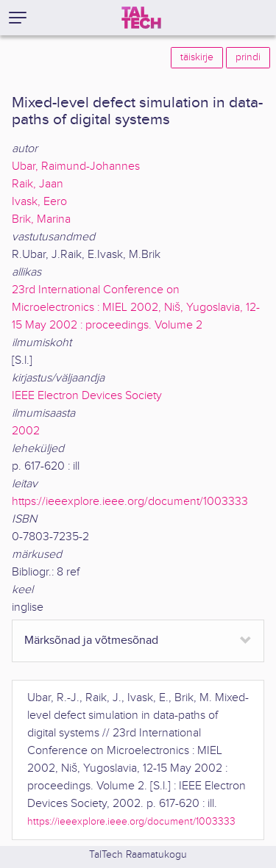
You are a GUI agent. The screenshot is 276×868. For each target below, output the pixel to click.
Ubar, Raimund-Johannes (76, 166)
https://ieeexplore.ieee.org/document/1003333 (130, 502)
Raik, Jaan (38, 184)
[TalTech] (141, 18)
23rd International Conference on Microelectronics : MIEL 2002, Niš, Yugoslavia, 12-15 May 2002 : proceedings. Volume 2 (136, 308)
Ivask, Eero (39, 202)
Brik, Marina (41, 219)
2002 (26, 431)
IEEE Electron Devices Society (87, 396)
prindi (248, 57)
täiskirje (197, 57)
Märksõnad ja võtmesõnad (91, 641)
